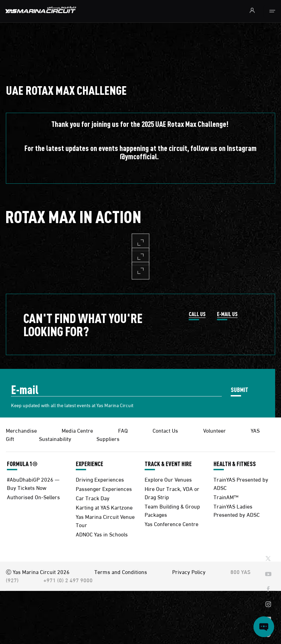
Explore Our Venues (168, 479)
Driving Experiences (100, 479)
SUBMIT (240, 389)
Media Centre (77, 430)
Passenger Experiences (104, 488)
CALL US (197, 314)
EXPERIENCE (90, 464)
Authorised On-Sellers (33, 497)
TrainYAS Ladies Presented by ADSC (237, 510)
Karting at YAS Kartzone (104, 507)
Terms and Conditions (121, 571)
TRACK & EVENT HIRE (168, 464)
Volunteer (215, 430)
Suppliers (108, 438)
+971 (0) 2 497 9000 (68, 580)
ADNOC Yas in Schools (102, 534)
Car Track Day (93, 498)
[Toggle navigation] (272, 11)
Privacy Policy (189, 571)
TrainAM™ (226, 497)
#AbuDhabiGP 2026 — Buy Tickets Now (33, 483)
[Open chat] (264, 627)
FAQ (123, 430)
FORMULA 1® (22, 464)
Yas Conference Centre (171, 524)
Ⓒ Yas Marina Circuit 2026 (38, 571)
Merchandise (21, 430)
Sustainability (55, 438)
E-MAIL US (227, 314)
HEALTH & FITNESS (235, 464)
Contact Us (165, 430)
